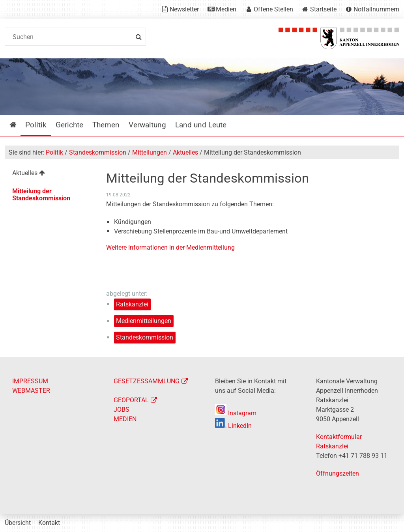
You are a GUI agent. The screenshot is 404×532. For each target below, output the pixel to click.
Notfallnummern (376, 9)
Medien (226, 9)
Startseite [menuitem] (19, 125)
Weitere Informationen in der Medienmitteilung (170, 247)
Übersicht (18, 523)
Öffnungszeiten (338, 473)
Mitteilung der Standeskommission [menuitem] (41, 195)
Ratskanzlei (132, 304)
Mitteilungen (150, 152)
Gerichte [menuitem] (69, 125)
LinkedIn (233, 426)
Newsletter (184, 9)
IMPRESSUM (30, 381)
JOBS (122, 410)
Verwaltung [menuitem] (147, 125)
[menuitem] (50, 174)
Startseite (323, 9)
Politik (54, 152)
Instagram (236, 413)
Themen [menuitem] (106, 125)
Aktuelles (185, 152)
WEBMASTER (31, 391)
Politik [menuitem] (36, 125)
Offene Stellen (273, 9)
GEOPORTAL (131, 400)
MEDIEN (125, 419)
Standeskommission (98, 152)
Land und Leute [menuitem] (201, 125)
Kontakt (49, 523)
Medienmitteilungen (144, 321)
